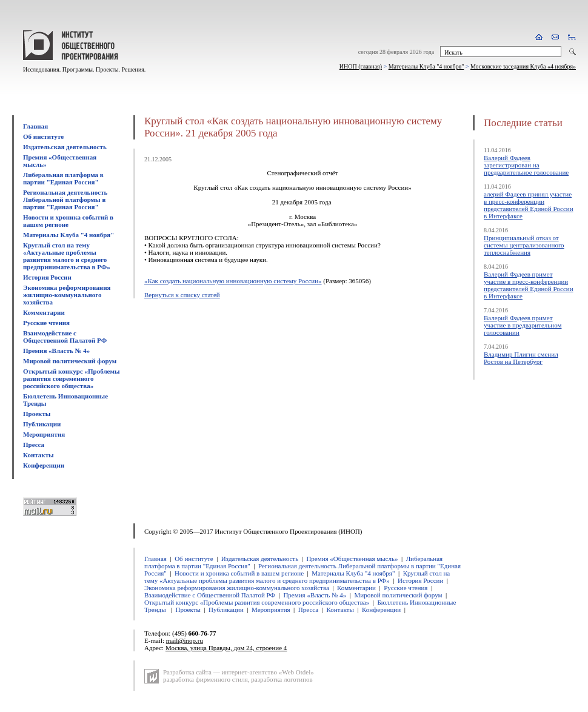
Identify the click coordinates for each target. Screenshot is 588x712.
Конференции (44, 465)
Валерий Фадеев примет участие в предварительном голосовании (523, 325)
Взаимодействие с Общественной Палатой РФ (65, 337)
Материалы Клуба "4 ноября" (426, 66)
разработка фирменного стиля (205, 679)
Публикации (42, 424)
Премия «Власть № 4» (56, 351)
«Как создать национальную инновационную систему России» (233, 281)
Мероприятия (44, 434)
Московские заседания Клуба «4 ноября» (523, 66)
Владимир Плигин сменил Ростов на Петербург (521, 358)
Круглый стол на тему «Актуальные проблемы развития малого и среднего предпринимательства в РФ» (67, 256)
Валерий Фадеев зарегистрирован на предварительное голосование (526, 165)
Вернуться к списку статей (182, 295)
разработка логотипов (282, 679)
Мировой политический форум (70, 361)
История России (47, 277)
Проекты (37, 414)
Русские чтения (46, 323)
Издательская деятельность (65, 147)
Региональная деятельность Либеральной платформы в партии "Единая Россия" (65, 200)
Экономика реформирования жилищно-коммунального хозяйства (67, 295)
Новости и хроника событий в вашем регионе (68, 221)
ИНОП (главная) (361, 66)
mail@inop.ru (185, 640)
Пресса (34, 445)
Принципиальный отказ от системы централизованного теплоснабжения (524, 245)
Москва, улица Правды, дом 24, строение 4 (226, 648)
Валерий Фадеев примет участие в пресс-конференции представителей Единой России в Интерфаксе (529, 285)
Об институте (43, 136)
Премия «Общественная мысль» (352, 559)
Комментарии (44, 312)
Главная (35, 126)
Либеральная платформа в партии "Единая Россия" (63, 178)
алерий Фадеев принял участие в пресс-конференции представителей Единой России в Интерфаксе (529, 205)
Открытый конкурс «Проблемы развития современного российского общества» (72, 378)
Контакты (38, 455)
